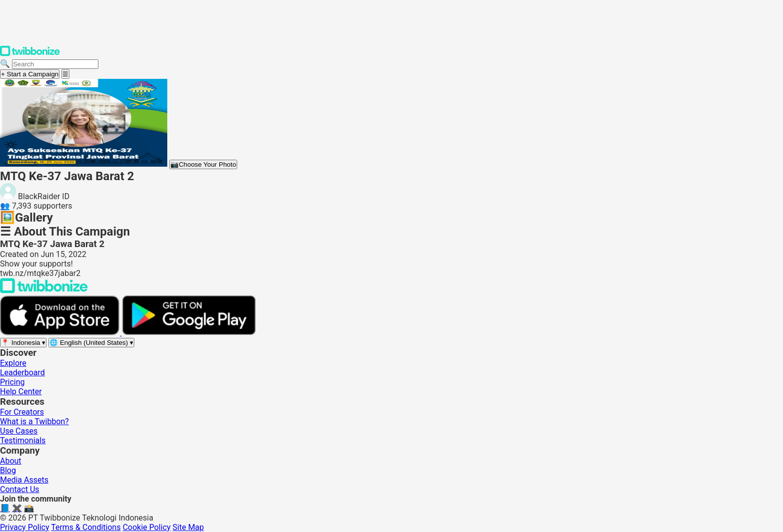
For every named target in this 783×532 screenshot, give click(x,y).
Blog (8, 470)
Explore (13, 363)
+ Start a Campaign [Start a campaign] (30, 74)
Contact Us (20, 489)
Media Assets (24, 480)
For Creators (22, 412)
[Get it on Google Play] (189, 333)
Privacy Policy (25, 527)
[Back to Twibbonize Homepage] (44, 291)
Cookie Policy (147, 527)
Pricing (12, 382)
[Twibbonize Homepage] (30, 54)
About (11, 461)
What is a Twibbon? (34, 421)
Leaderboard (22, 373)
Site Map (189, 527)
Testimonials (23, 440)
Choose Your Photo (203, 164)
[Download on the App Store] (61, 333)
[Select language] (91, 343)
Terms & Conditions (86, 527)
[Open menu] (65, 74)
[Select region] (23, 343)
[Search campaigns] (55, 64)
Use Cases (19, 431)
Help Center (21, 392)
